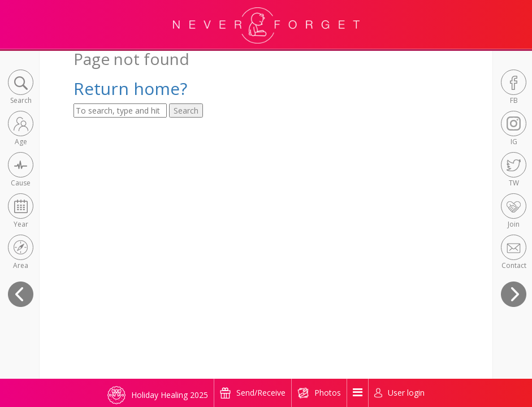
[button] (21, 88)
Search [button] (186, 111)
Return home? (130, 88)
